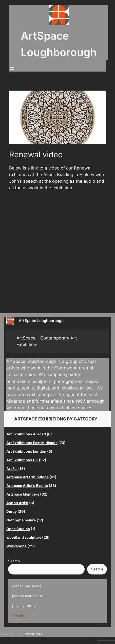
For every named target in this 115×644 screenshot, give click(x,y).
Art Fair (13, 469)
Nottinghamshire (21, 520)
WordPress (33, 634)
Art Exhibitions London (26, 451)
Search (14, 561)
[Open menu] (12, 69)
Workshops (16, 546)
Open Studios (18, 529)
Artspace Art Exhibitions (27, 477)
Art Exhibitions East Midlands (32, 443)
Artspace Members (23, 494)
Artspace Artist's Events (27, 486)
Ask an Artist (17, 503)
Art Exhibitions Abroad (26, 434)
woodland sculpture (24, 537)
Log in (18, 616)
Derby (12, 511)
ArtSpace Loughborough (41, 321)
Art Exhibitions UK (22, 460)
